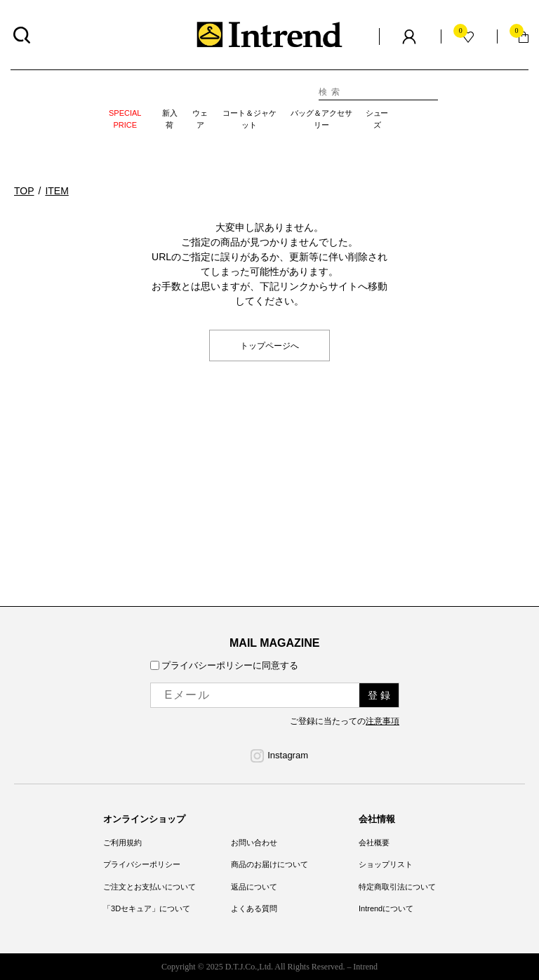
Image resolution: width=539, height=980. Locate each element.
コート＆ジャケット (249, 119)
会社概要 (374, 843)
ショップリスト (386, 864)
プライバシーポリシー (142, 864)
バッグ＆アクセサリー (321, 119)
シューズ (377, 119)
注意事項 (382, 721)
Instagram (288, 755)
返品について (254, 887)
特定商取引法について (397, 887)
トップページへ (269, 345)
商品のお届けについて (269, 864)
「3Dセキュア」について (147, 908)
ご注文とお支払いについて (149, 887)
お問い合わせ (254, 843)
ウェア (200, 119)
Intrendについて (386, 908)
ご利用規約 (122, 843)
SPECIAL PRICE (125, 119)
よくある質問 (254, 908)
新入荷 (170, 119)
